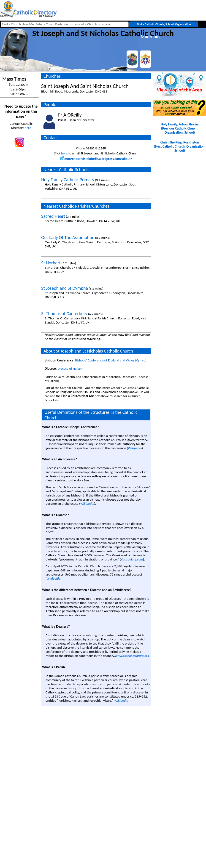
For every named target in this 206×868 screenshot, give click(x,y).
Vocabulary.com (132, 559)
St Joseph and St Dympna (65, 288)
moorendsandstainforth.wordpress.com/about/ (96, 159)
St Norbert (51, 263)
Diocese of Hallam (70, 369)
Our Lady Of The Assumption (68, 237)
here (28, 128)
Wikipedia (135, 448)
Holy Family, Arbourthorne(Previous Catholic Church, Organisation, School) (180, 128)
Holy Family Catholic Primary (68, 180)
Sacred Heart (53, 216)
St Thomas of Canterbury (64, 313)
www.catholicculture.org (132, 656)
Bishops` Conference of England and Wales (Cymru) (111, 360)
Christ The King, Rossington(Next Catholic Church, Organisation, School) (180, 146)
